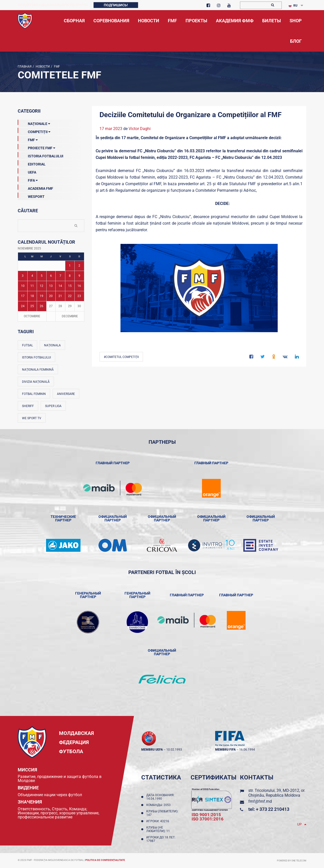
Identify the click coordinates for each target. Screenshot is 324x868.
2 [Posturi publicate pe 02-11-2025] (79, 266)
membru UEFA (152, 750)
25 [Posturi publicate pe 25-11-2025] (32, 306)
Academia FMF (35, 187)
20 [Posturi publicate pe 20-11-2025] (51, 296)
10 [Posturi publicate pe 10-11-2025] (23, 286)
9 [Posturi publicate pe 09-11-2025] (79, 276)
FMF (57, 67)
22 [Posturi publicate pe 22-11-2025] (70, 296)
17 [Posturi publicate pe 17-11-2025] (23, 296)
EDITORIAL (32, 163)
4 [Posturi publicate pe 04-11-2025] (32, 276)
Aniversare (66, 394)
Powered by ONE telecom (292, 861)
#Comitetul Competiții (121, 357)
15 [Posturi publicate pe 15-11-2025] (70, 286)
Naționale (34, 123)
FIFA (28, 179)
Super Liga (53, 406)
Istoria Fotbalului (40, 155)
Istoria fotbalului (36, 357)
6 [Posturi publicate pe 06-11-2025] (51, 276)
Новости (42, 67)
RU (293, 6)
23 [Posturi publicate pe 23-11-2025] (79, 296)
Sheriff (28, 406)
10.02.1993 (174, 750)
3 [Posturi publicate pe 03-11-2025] (23, 276)
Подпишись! (116, 5)
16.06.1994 (247, 750)
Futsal (27, 345)
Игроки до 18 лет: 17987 (161, 839)
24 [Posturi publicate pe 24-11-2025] (23, 306)
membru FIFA (225, 750)
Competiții (34, 131)
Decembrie (70, 316)
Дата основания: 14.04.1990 (160, 797)
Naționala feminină (38, 370)
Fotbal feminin (34, 394)
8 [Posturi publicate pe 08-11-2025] (70, 276)
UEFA (27, 171)
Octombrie (32, 316)
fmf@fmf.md (260, 801)
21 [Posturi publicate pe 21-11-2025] (60, 296)
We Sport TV (32, 418)
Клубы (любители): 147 (162, 813)
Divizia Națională (36, 382)
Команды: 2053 (159, 805)
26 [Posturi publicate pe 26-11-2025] (42, 306)
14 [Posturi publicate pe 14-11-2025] (60, 286)
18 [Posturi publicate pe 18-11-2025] (32, 296)
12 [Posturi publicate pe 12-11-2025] (42, 286)
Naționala (52, 345)
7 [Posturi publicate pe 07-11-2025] (60, 276)
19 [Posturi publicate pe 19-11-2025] (42, 296)
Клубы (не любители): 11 (159, 829)
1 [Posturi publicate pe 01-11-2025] (70, 266)
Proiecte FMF (36, 147)
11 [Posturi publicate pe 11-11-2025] (32, 286)
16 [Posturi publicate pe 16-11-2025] (79, 286)
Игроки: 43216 (158, 821)
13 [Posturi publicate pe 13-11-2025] (51, 286)
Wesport (31, 196)
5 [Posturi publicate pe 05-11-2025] (42, 276)
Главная (25, 67)
